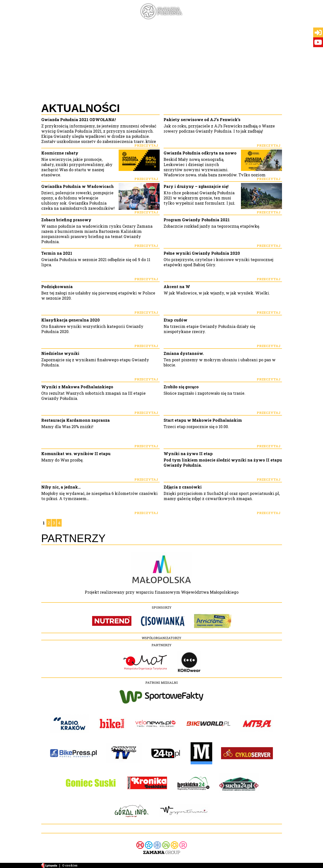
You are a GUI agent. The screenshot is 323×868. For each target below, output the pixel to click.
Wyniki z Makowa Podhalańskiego (77, 387)
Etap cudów (176, 320)
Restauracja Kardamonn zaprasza (76, 420)
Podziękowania (57, 287)
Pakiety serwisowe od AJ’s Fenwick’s (202, 119)
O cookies (70, 865)
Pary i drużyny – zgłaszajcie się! (196, 186)
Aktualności (81, 108)
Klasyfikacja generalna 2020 (70, 320)
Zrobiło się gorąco (181, 387)
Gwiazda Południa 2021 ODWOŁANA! (78, 119)
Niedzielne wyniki (60, 353)
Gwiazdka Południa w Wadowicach (77, 186)
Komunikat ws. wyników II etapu (76, 454)
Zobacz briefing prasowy (66, 220)
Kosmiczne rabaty (60, 153)
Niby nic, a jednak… (61, 487)
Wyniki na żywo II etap (188, 454)
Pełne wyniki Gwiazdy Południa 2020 (202, 253)
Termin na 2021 (57, 253)
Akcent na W (177, 287)
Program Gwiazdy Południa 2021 (197, 220)
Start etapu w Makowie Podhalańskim (203, 420)
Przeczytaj (146, 145)
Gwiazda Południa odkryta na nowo (200, 153)
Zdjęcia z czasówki (183, 487)
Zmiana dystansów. (184, 353)
